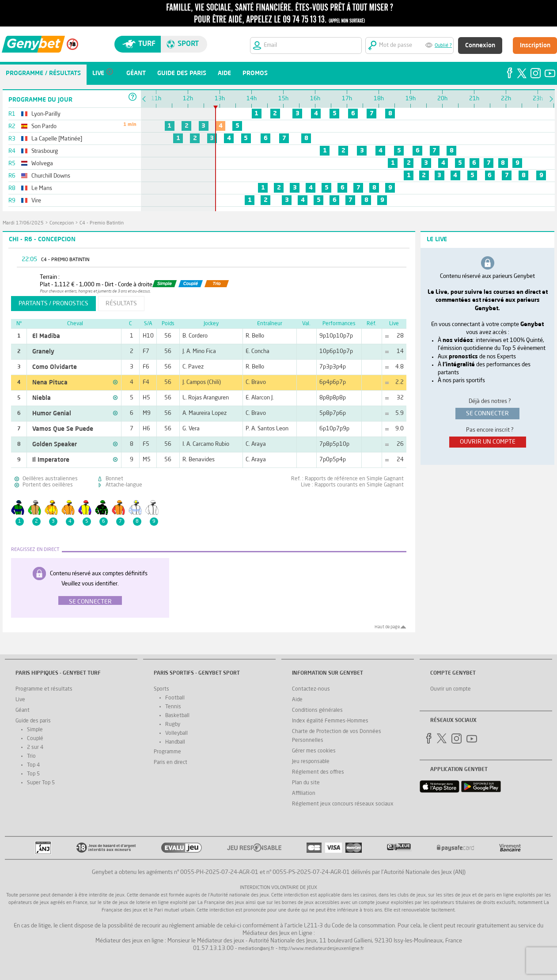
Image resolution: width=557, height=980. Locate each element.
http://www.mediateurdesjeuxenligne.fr (321, 949)
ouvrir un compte (488, 442)
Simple (35, 730)
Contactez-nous (311, 689)
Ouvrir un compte (451, 689)
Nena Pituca (50, 383)
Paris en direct (171, 763)
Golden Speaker (55, 444)
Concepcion (62, 223)
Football (175, 698)
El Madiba (46, 336)
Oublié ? (443, 46)
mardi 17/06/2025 (23, 223)
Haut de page (387, 627)
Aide (297, 700)
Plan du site (306, 783)
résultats (121, 304)
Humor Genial (52, 414)
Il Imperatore (51, 460)
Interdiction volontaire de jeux (278, 888)
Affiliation (304, 794)
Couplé (35, 739)
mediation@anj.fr (256, 949)
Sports (161, 689)
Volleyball (176, 733)
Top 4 (33, 765)
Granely (43, 352)
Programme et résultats (44, 689)
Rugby (173, 725)
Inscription (535, 46)
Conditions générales (317, 710)
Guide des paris (33, 721)
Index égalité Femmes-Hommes (330, 721)
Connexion (480, 46)
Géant (23, 710)
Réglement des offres (318, 772)
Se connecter (90, 602)
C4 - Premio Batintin (102, 223)
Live (20, 700)
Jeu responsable (311, 762)
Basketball (177, 716)
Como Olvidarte (55, 367)
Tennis (173, 707)
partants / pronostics (53, 304)
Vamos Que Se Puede (63, 429)
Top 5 (33, 774)
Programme (167, 752)
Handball (175, 742)
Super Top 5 (41, 783)
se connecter (487, 414)
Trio (31, 756)
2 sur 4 (35, 748)
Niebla (42, 398)
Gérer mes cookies (314, 751)
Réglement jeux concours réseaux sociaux (343, 804)
